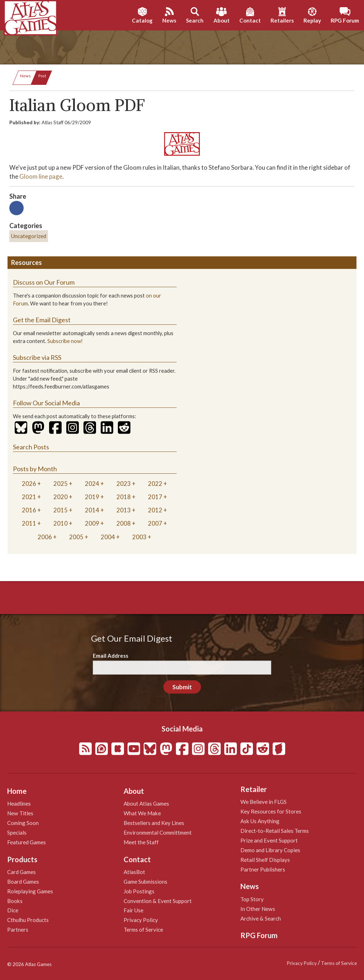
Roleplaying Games (30, 891)
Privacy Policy (141, 920)
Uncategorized (29, 236)
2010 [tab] (61, 523)
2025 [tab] (61, 484)
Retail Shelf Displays (265, 860)
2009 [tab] (92, 523)
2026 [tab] (29, 484)
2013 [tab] (124, 510)
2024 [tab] (92, 484)
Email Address (111, 656)
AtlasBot (134, 872)
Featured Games (27, 842)
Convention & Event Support (158, 901)
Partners (18, 930)
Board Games (23, 882)
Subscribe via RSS (37, 357)
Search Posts (31, 447)
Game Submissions (145, 882)
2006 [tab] (45, 537)
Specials (17, 832)
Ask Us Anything (260, 821)
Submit (182, 687)
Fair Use (133, 910)
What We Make (142, 813)
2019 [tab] (92, 497)
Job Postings (139, 891)
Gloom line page (41, 176)
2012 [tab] (155, 510)
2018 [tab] (124, 497)
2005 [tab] (76, 537)
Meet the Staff (141, 842)
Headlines (19, 803)
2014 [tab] (92, 510)
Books (15, 901)
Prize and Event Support (269, 840)
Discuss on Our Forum (44, 282)
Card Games (21, 872)
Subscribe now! (65, 341)
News (25, 76)
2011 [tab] (29, 523)
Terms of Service (143, 930)
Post (42, 76)
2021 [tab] (29, 497)
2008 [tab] (124, 523)
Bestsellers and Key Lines (154, 823)
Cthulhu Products (28, 920)
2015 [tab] (61, 510)
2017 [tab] (155, 497)
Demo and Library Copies (270, 850)
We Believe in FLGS (264, 802)
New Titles (20, 813)
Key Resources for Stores (271, 811)
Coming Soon (23, 823)
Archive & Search (261, 918)
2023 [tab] (124, 484)
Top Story (252, 899)
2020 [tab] (61, 497)
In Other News (258, 909)
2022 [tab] (155, 484)
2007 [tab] (155, 523)
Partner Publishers (263, 869)
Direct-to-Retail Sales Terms (275, 831)
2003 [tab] (139, 537)
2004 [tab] (108, 537)
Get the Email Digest (42, 320)
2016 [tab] (29, 510)
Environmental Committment (158, 832)
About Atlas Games (146, 803)
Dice (13, 910)
